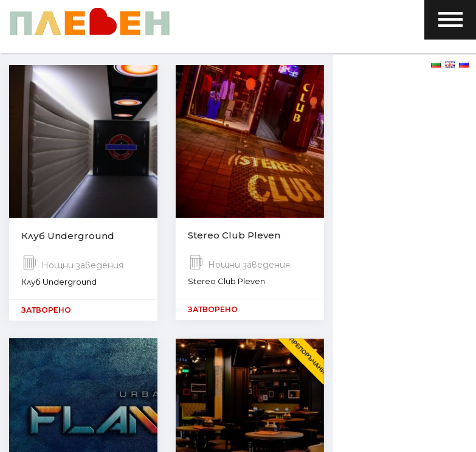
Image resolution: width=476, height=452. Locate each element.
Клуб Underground (68, 237)
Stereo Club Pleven (234, 237)
